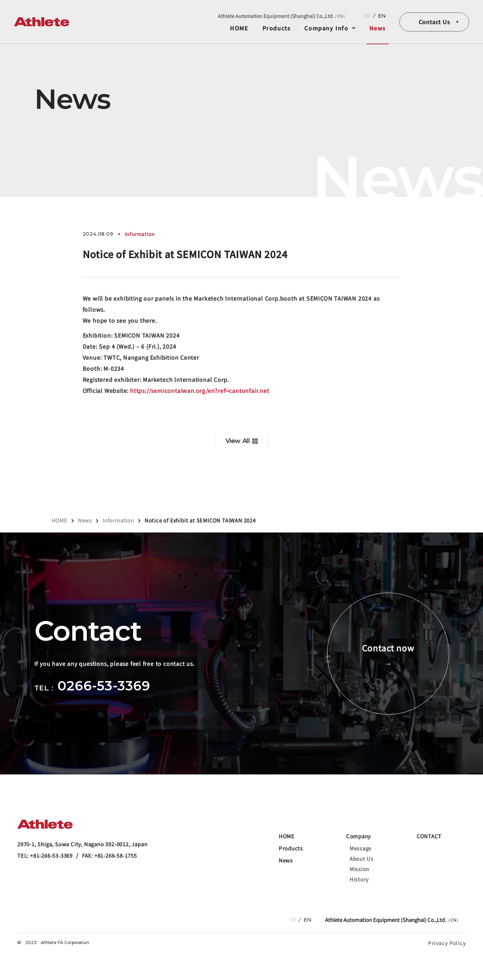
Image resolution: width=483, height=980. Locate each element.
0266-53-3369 (104, 686)
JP (367, 16)
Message (360, 848)
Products (277, 28)
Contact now (388, 654)
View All (238, 441)
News (378, 28)
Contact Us (434, 22)
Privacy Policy (447, 943)
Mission (359, 869)
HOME (239, 28)
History (359, 879)
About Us (361, 859)
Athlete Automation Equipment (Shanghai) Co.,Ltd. (282, 16)
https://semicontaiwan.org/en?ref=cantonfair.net (200, 390)
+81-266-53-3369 (51, 855)
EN (382, 16)
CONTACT (429, 836)
